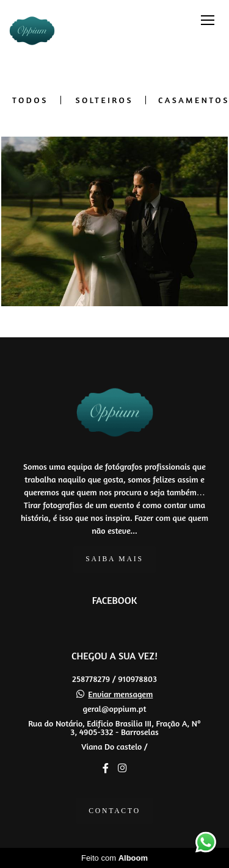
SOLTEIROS (104, 100)
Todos (30, 100)
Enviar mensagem (120, 694)
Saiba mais (114, 559)
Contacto (114, 811)
